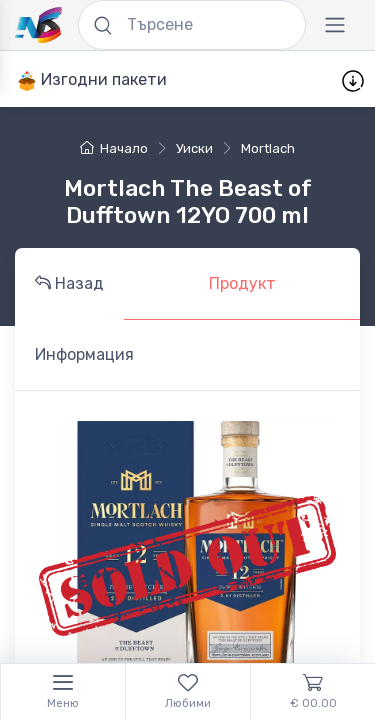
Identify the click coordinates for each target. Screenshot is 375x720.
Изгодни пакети (92, 80)
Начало (114, 148)
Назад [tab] (69, 283)
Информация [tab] (84, 354)
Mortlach (268, 148)
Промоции (234, 79)
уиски (194, 148)
